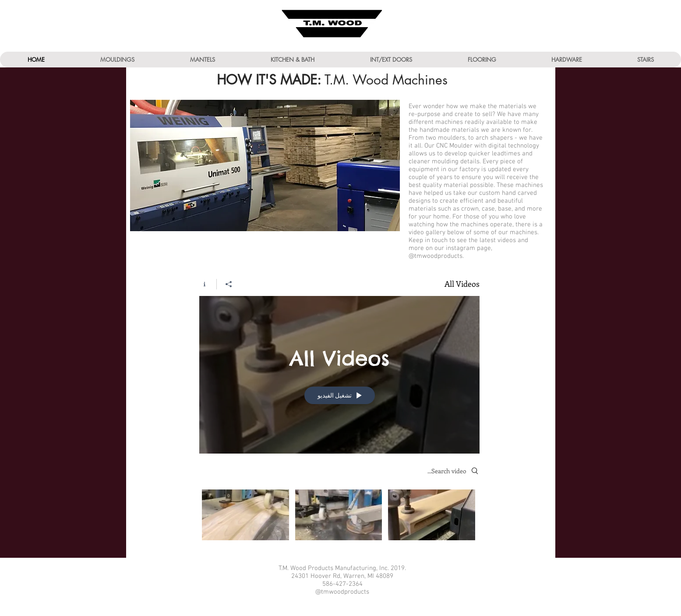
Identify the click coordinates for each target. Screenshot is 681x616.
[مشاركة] (228, 284)
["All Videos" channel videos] (339, 517)
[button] (117, 60)
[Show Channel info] (208, 284)
